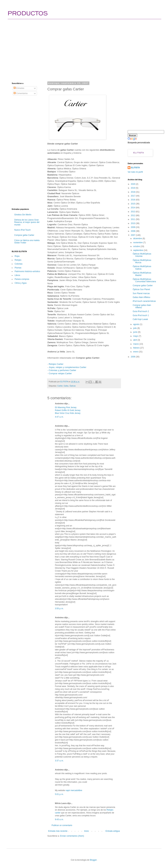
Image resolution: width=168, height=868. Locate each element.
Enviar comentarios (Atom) (72, 836)
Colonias (19, 264)
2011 (133, 219)
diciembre (138, 238)
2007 (133, 235)
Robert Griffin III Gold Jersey (68, 410)
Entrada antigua (113, 831)
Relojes (18, 260)
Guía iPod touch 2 (141, 311)
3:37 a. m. (59, 761)
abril (135, 340)
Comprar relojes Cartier (60, 373)
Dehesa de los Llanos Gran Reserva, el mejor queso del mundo (27, 222)
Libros (17, 275)
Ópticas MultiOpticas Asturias (142, 255)
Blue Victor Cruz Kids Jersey (68, 413)
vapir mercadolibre (74, 790)
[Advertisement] (70, 47)
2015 (133, 204)
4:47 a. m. (59, 417)
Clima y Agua (21, 283)
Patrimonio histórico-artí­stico (27, 271)
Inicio (87, 831)
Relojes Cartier (56, 364)
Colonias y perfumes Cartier (62, 370)
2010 (133, 223)
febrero (137, 348)
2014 (133, 208)
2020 (133, 184)
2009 (133, 227)
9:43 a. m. (59, 819)
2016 (133, 200)
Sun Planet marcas (141, 293)
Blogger (93, 860)
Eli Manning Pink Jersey (66, 407)
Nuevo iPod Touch (22, 230)
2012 (133, 215)
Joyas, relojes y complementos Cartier (68, 367)
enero (136, 352)
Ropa (17, 256)
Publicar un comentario (62, 825)
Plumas (18, 268)
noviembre (138, 243)
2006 (133, 357)
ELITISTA (135, 168)
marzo (136, 344)
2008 (133, 231)
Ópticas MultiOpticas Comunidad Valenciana (144, 280)
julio (135, 328)
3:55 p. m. (59, 609)
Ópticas (73, 386)
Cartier (60, 386)
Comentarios (21, 93)
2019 (133, 188)
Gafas (66, 386)
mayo (136, 336)
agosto (136, 324)
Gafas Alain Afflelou (141, 297)
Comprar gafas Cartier (24, 235)
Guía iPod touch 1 (141, 315)
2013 (133, 212)
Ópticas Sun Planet (141, 289)
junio (136, 332)
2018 (133, 192)
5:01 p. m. (59, 794)
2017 (133, 196)
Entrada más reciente (58, 831)
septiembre (139, 250)
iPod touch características (144, 301)
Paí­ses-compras (22, 279)
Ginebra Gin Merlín (23, 215)
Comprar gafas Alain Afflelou (142, 306)
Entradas (19, 88)
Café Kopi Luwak (140, 319)
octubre (137, 246)
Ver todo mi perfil (135, 172)
